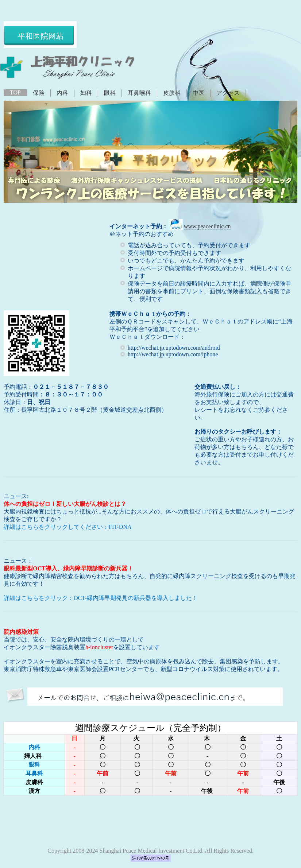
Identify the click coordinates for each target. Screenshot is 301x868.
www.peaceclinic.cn (207, 226)
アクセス (228, 93)
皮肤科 (172, 93)
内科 (62, 93)
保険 (39, 93)
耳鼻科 (34, 773)
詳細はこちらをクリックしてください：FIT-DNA (68, 527)
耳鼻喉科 (139, 93)
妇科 (86, 93)
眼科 (110, 93)
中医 (198, 93)
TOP (15, 92)
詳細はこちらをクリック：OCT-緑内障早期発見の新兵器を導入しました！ (101, 598)
